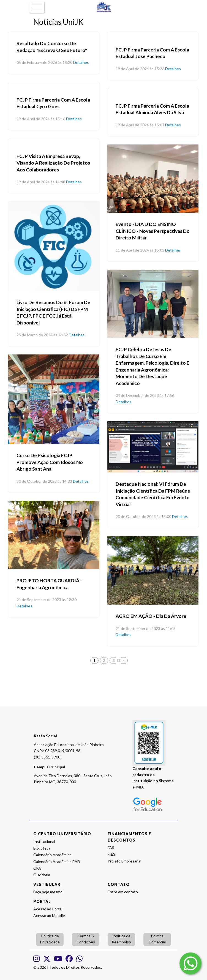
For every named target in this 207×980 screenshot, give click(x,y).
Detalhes (81, 62)
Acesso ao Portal (48, 909)
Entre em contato (123, 892)
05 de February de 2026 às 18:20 (44, 62)
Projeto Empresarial (124, 861)
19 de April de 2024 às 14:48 (41, 182)
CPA (37, 868)
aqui (154, 769)
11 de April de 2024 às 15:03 (140, 250)
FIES (111, 854)
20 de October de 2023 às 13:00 (143, 516)
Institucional (44, 841)
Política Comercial (157, 939)
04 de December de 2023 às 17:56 (145, 395)
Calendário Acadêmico (52, 855)
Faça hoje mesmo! (49, 892)
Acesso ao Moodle (49, 915)
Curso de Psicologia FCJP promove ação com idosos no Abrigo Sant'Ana (50, 462)
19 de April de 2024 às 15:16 (41, 119)
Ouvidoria (42, 875)
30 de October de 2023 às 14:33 (44, 481)
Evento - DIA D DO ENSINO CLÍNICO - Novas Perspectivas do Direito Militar (153, 231)
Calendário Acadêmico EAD (57, 862)
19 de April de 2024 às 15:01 (140, 125)
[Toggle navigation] (37, 7)
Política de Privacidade (50, 939)
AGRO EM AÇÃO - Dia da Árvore (151, 616)
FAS (111, 847)
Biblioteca (42, 848)
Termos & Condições (86, 939)
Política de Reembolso (121, 939)
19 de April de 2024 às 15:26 (140, 69)
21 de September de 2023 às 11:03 (146, 628)
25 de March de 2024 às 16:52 (42, 335)
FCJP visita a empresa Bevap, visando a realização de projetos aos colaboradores (53, 163)
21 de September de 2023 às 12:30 (47, 600)
